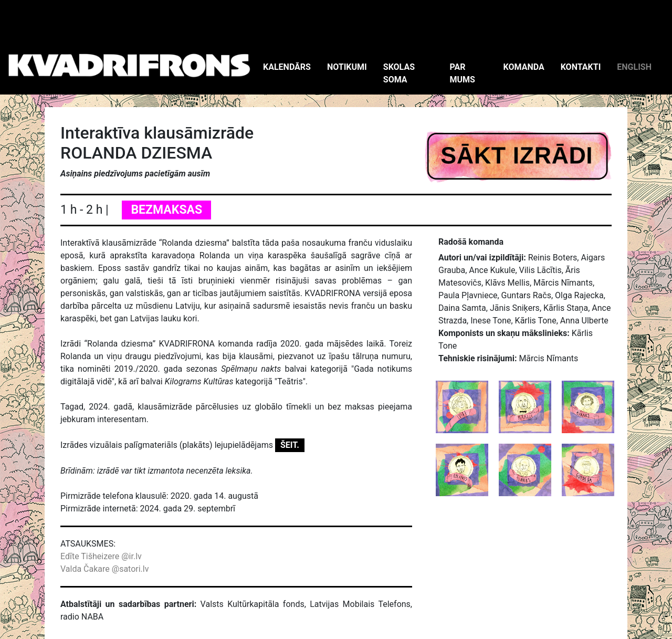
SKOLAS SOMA (399, 73)
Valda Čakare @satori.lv (104, 569)
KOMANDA (524, 67)
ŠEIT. (290, 445)
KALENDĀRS (287, 67)
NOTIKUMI (347, 67)
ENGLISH (634, 67)
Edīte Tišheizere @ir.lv (101, 556)
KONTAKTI (581, 67)
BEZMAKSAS (166, 210)
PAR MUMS (462, 73)
